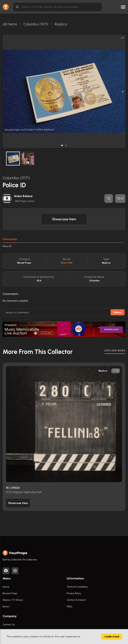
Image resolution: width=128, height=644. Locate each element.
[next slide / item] (123, 91)
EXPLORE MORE (115, 351)
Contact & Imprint (76, 600)
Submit (118, 312)
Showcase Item (64, 219)
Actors (6, 607)
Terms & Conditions (77, 587)
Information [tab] (10, 239)
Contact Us (9, 625)
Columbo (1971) (16, 178)
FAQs (69, 607)
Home (6, 587)
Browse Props (10, 593)
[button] (62, 145)
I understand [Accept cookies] (112, 637)
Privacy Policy (74, 593)
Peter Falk (67, 263)
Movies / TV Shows (13, 600)
